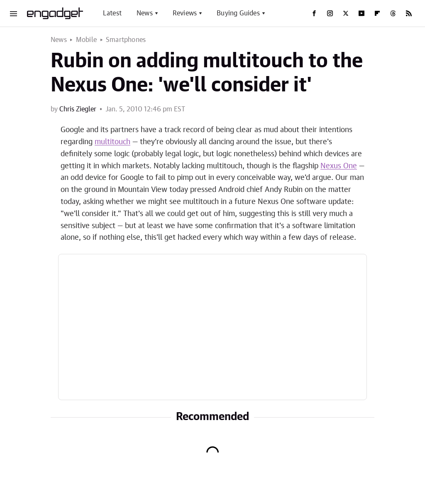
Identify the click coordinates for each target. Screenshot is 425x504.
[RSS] (409, 13)
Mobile (86, 40)
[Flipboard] (377, 13)
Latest (112, 13)
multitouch (112, 142)
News (145, 13)
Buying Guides (238, 13)
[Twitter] (346, 13)
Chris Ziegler (78, 109)
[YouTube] (361, 13)
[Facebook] (314, 13)
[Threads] (393, 13)
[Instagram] (330, 13)
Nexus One (339, 166)
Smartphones (126, 40)
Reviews (185, 13)
